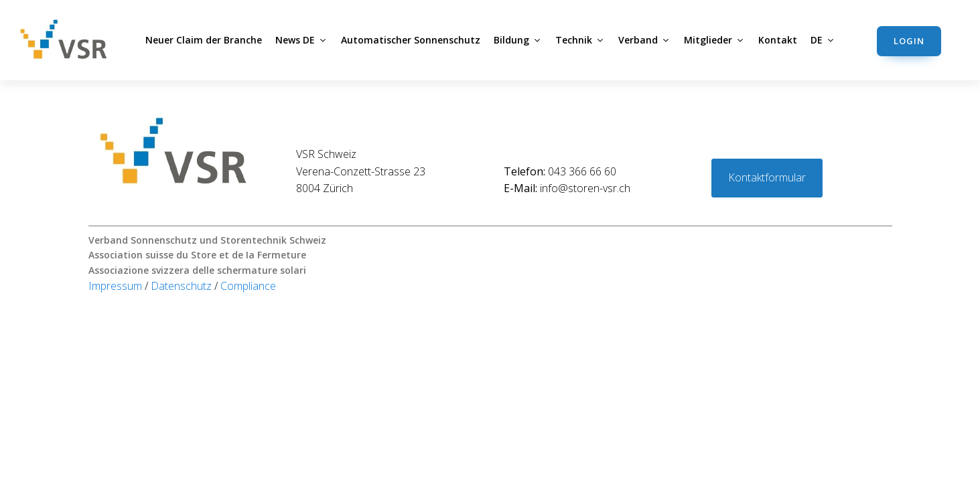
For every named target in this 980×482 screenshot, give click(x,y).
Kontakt (778, 40)
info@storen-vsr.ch (567, 188)
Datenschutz (183, 286)
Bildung (518, 40)
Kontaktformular (767, 177)
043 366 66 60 (560, 171)
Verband (644, 40)
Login (909, 41)
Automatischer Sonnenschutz (411, 40)
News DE (301, 40)
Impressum (117, 286)
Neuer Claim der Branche (204, 40)
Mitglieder (714, 40)
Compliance (248, 286)
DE (823, 40)
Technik (580, 40)
